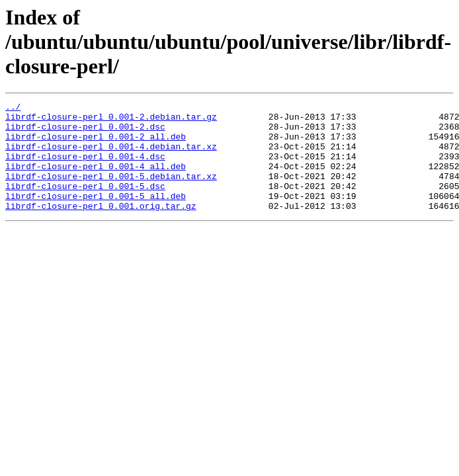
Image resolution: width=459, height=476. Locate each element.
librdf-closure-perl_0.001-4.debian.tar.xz (111, 156)
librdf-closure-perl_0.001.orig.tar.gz (101, 227)
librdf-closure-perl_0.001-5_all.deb (96, 216)
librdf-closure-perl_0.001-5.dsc (85, 204)
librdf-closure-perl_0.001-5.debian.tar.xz (111, 192)
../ (13, 108)
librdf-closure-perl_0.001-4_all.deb (96, 180)
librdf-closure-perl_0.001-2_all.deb (96, 144)
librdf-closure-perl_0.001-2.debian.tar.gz (111, 120)
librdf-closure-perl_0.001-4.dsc (85, 168)
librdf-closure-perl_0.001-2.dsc (85, 132)
